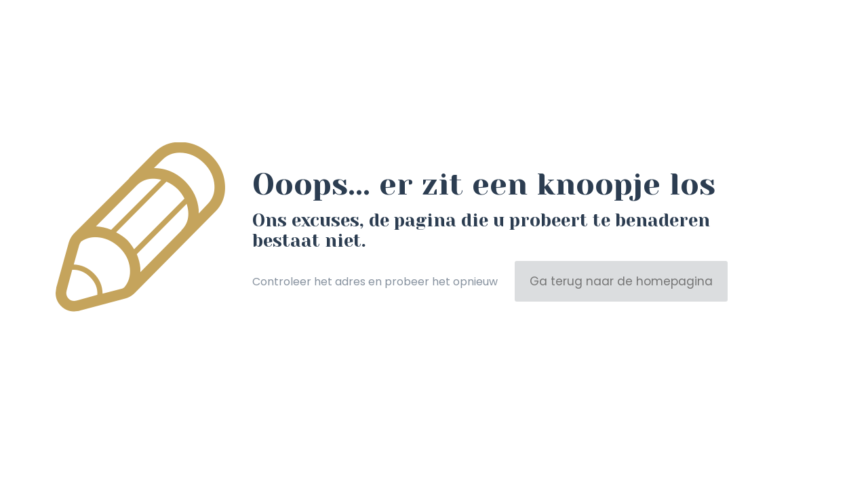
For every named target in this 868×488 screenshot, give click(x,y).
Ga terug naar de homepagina (621, 281)
